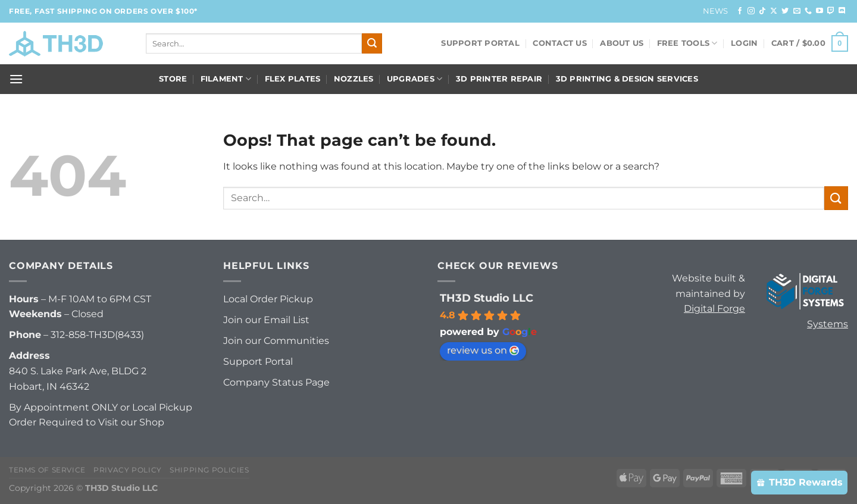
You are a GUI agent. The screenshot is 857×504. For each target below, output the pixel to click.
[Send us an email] (797, 11)
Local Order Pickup (268, 299)
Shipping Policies (209, 470)
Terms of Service (47, 470)
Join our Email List (266, 320)
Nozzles (354, 79)
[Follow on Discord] (842, 11)
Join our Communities (276, 341)
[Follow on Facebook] (740, 11)
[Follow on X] (774, 11)
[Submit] (372, 43)
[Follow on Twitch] (831, 11)
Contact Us (560, 43)
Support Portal (480, 43)
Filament (226, 79)
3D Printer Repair (499, 79)
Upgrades (415, 79)
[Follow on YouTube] (820, 11)
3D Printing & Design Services (627, 79)
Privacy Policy (128, 470)
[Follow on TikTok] (762, 11)
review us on (483, 350)
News (716, 11)
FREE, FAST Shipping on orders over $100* (103, 11)
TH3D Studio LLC (487, 298)
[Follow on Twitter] (785, 11)
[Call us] (808, 11)
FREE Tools (687, 43)
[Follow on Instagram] (751, 11)
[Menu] (16, 79)
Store (173, 79)
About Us (622, 43)
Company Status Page (276, 382)
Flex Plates (293, 79)
